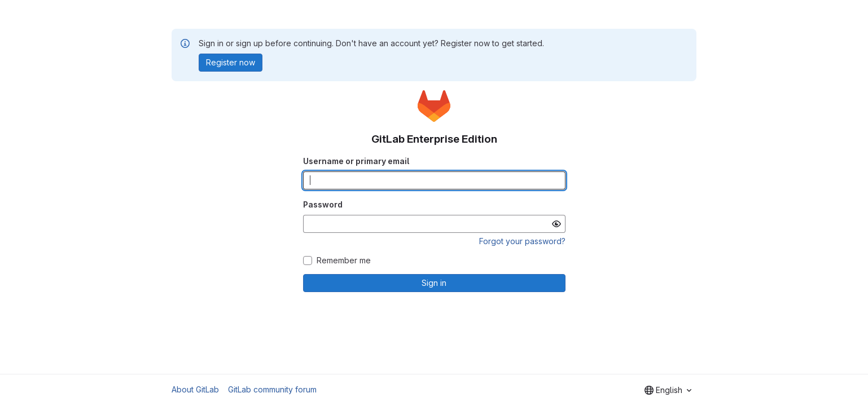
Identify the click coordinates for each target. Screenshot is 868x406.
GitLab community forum (272, 389)
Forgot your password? (522, 241)
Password (323, 204)
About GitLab (195, 389)
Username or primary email (356, 161)
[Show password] (556, 224)
